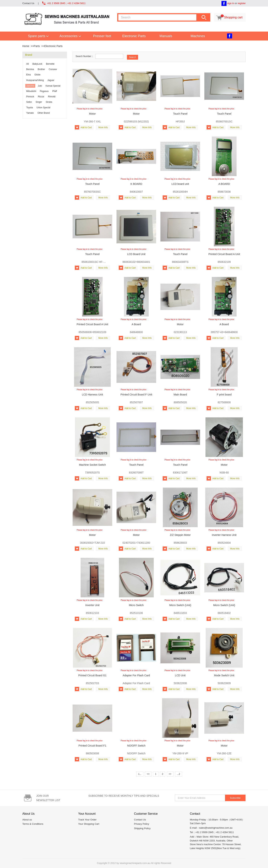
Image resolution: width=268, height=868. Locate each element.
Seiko (29, 102)
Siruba (49, 102)
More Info (103, 127)
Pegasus (44, 91)
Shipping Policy (142, 828)
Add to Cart (83, 127)
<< (148, 774)
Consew (53, 69)
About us (27, 820)
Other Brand (43, 113)
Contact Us (28, 3)
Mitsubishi (31, 91)
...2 (179, 774)
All (27, 64)
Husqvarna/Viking (35, 80)
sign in (231, 3)
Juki (40, 86)
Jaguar (51, 80)
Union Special (43, 108)
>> (170, 774)
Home (26, 46)
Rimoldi (52, 97)
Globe (37, 75)
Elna (28, 75)
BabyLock (37, 64)
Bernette (50, 64)
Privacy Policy (142, 824)
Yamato (30, 113)
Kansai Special (53, 86)
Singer (39, 102)
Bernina (30, 69)
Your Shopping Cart (89, 824)
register (242, 3)
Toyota (29, 108)
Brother (41, 69)
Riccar (41, 97)
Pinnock (30, 97)
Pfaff (55, 91)
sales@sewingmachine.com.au (216, 828)
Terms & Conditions (33, 824)
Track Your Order (87, 820)
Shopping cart (229, 17)
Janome (30, 86)
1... (140, 774)
